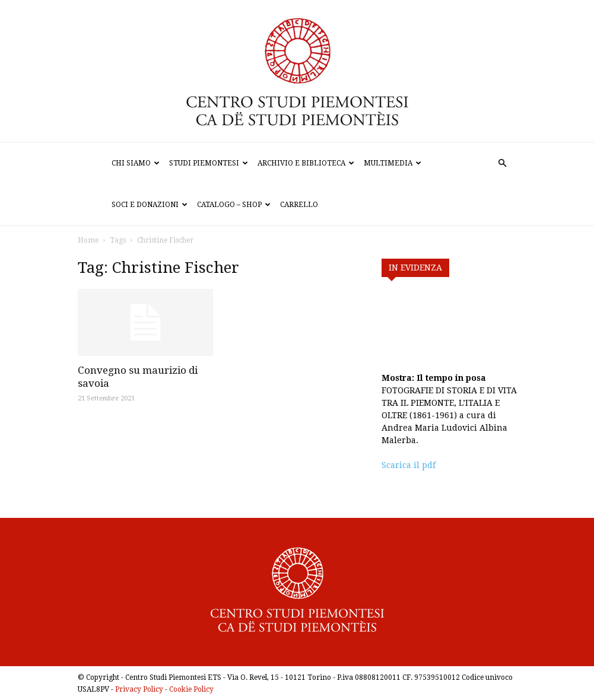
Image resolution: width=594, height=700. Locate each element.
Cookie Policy (191, 689)
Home (88, 240)
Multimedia (393, 163)
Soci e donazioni (150, 205)
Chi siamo (136, 163)
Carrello (299, 205)
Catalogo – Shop (234, 205)
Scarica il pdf (409, 465)
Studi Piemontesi (209, 163)
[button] (503, 163)
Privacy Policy (139, 689)
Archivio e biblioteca (306, 163)
